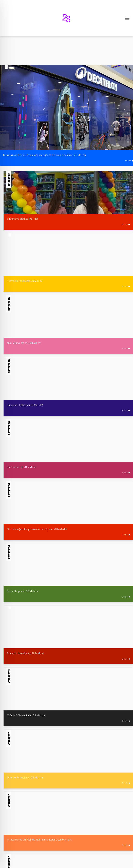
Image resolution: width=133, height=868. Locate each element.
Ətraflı (126, 224)
